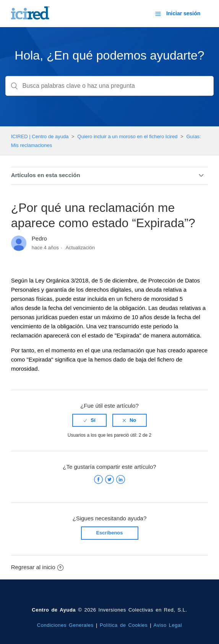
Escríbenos (109, 533)
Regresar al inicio (37, 567)
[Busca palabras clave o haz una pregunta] (109, 86)
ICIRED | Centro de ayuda (40, 136)
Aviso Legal (168, 625)
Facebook (98, 480)
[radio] (89, 420)
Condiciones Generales (65, 625)
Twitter (109, 480)
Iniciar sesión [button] (183, 13)
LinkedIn (121, 480)
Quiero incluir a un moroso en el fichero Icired (127, 136)
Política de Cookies (124, 625)
